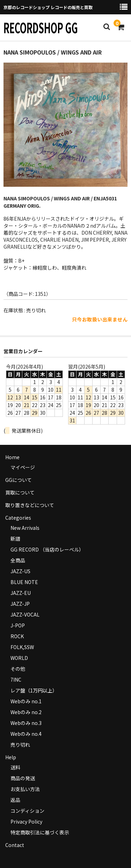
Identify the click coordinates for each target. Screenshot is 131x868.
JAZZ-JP (20, 604)
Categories (18, 518)
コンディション (27, 811)
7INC (16, 680)
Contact (15, 845)
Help (11, 757)
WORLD (19, 658)
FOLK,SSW (22, 647)
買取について (20, 492)
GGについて (19, 480)
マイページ (23, 467)
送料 (15, 767)
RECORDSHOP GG (41, 27)
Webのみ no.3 (26, 723)
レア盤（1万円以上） (34, 690)
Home (12, 457)
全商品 (18, 560)
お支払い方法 (25, 789)
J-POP (18, 625)
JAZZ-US (20, 571)
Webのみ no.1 (26, 701)
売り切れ (20, 745)
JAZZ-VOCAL (25, 614)
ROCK (17, 636)
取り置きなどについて (30, 505)
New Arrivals (25, 528)
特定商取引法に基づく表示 (40, 832)
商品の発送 (23, 778)
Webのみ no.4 (26, 734)
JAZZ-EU (21, 593)
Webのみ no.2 (26, 712)
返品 (15, 800)
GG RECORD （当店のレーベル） (47, 549)
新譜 (15, 539)
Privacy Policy (26, 821)
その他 (18, 669)
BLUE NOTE (24, 582)
